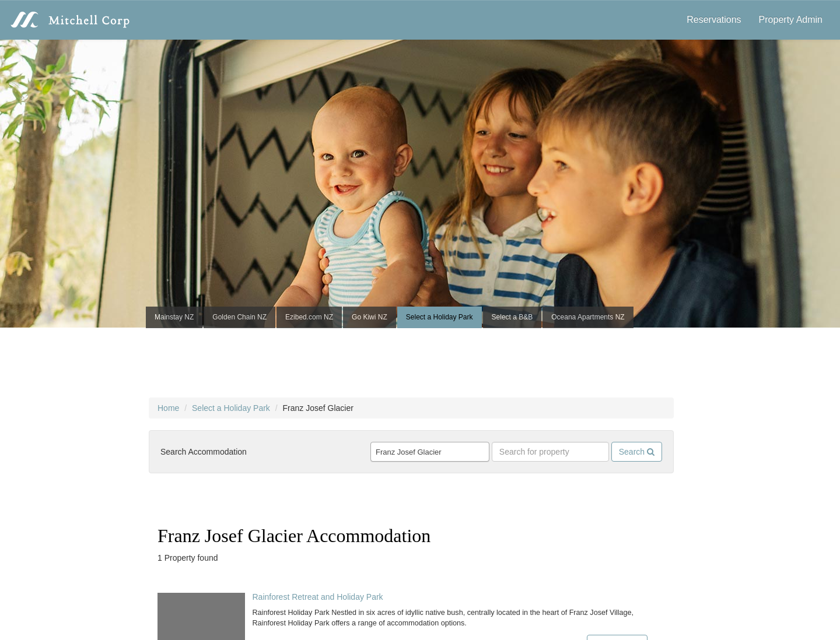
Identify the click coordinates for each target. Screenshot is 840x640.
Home (168, 408)
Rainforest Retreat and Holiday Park (317, 597)
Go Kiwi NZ (370, 317)
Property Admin (791, 20)
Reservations (714, 20)
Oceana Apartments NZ (588, 317)
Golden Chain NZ (239, 317)
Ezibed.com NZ (309, 317)
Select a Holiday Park (440, 317)
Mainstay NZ (174, 317)
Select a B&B (512, 317)
